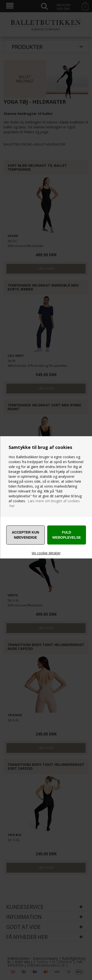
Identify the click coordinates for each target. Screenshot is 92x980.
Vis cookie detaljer (46, 553)
